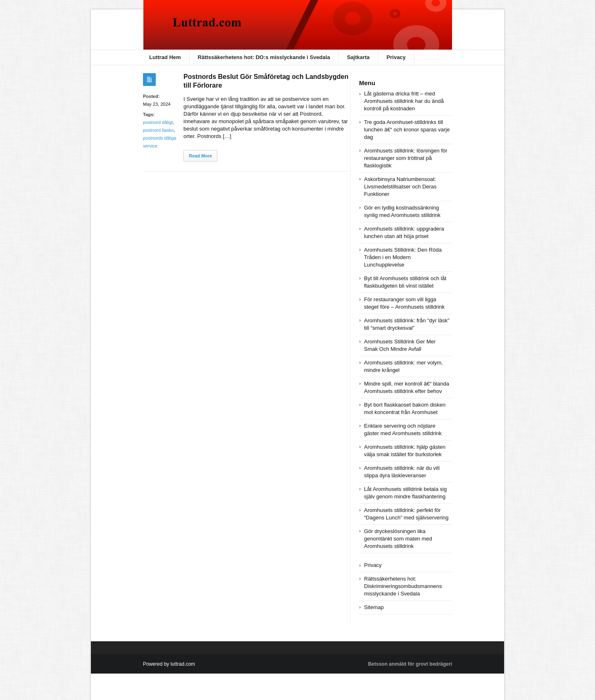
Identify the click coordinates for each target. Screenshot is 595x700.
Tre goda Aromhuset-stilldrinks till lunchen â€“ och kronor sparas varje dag (407, 130)
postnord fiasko (158, 130)
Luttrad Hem (165, 57)
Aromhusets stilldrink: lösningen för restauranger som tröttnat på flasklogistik (406, 158)
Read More (200, 156)
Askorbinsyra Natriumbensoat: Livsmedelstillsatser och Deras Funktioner (400, 187)
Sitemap (374, 607)
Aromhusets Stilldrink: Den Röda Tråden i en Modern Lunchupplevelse (403, 257)
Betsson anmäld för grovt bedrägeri (410, 664)
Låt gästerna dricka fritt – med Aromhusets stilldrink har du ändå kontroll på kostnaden (404, 101)
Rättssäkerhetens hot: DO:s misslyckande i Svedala (264, 57)
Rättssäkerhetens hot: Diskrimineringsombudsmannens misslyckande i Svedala (403, 586)
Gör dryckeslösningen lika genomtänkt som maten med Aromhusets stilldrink (398, 539)
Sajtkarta (358, 57)
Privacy (396, 57)
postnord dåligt (158, 122)
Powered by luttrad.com (169, 664)
